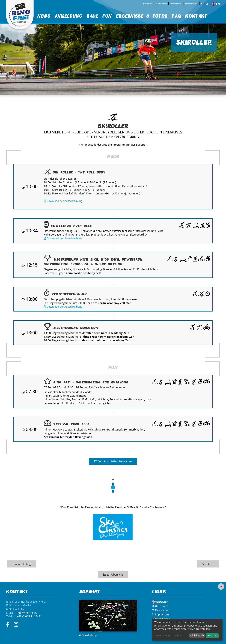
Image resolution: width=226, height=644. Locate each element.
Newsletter (161, 4)
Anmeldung (68, 16)
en (216, 4)
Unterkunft (147, 4)
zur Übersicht (113, 575)
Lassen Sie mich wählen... (169, 635)
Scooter (208, 564)
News (44, 16)
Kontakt (196, 16)
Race (92, 16)
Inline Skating (22, 564)
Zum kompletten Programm (113, 461)
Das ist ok (212, 636)
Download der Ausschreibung (63, 201)
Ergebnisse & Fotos (142, 16)
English (160, 602)
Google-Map (88, 635)
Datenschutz (191, 4)
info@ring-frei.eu (27, 613)
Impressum (176, 4)
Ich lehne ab (197, 636)
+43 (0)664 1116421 (29, 616)
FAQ (176, 16)
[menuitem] (44, 16)
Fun (107, 16)
